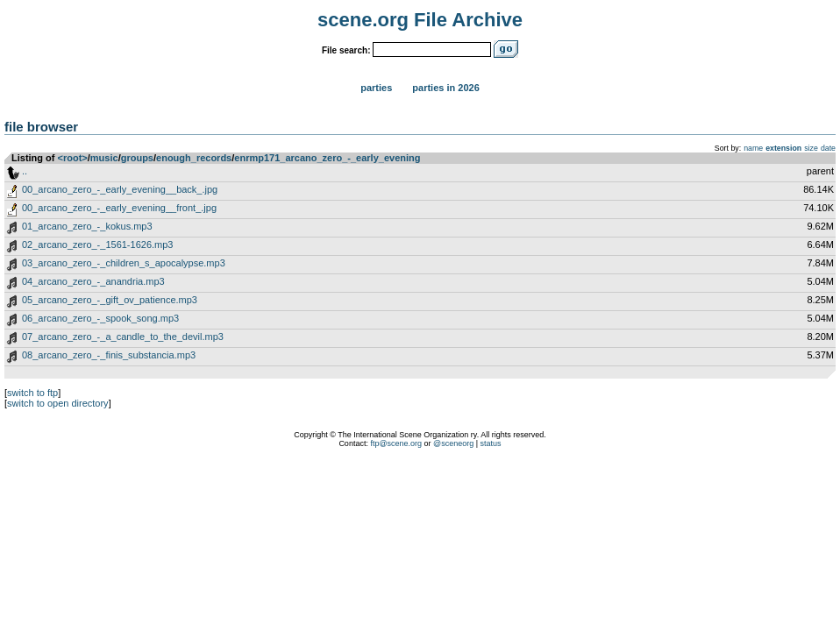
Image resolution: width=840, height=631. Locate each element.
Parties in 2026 (445, 88)
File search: (346, 50)
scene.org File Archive (420, 20)
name (753, 148)
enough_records (194, 158)
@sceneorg (453, 443)
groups (137, 158)
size (811, 148)
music (104, 158)
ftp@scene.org (396, 443)
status (491, 443)
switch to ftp (32, 393)
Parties (376, 88)
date (828, 148)
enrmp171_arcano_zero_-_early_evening (327, 158)
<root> (73, 158)
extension (783, 148)
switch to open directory (58, 403)
